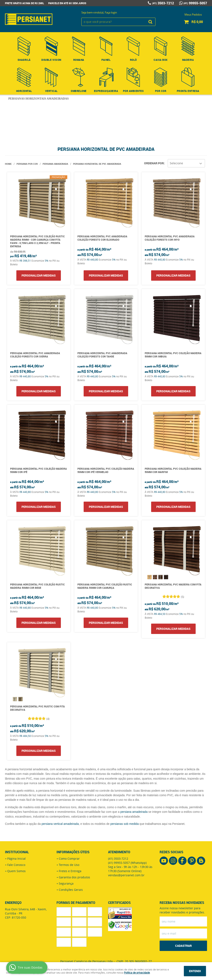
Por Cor (161, 91)
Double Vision (51, 60)
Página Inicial (16, 859)
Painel (106, 60)
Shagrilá (24, 60)
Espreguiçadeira (106, 91)
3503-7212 (163, 3)
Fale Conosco (16, 865)
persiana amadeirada (134, 812)
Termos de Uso (69, 865)
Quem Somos (16, 871)
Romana (79, 60)
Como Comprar (69, 859)
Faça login (111, 12)
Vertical (51, 91)
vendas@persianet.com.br (126, 875)
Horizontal (24, 91)
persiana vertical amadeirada (60, 824)
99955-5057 (195, 3)
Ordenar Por (154, 163)
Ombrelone (79, 91)
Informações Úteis (73, 852)
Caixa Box (161, 60)
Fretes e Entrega (70, 871)
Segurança (66, 883)
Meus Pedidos (193, 15)
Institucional (17, 852)
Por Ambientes (133, 91)
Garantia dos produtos (74, 877)
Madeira (188, 60)
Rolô (133, 60)
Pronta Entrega (188, 91)
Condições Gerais (71, 890)
